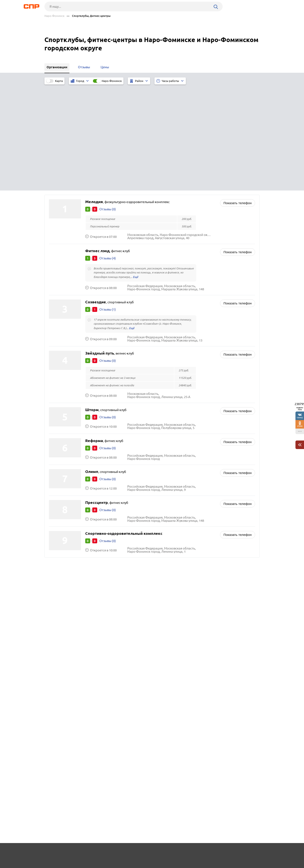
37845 (300, 426)
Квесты (163, 514)
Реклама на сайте (109, 852)
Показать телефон (238, 96)
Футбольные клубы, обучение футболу (187, 509)
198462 (300, 418)
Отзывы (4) (108, 152)
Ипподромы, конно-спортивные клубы (187, 490)
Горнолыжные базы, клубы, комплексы (187, 495)
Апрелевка (58, 490)
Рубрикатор (52, 852)
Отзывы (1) (108, 203)
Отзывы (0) (108, 103)
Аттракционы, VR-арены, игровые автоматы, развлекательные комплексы (204, 502)
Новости (79, 852)
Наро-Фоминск (54, 16)
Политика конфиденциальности (102, 865)
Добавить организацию (240, 852)
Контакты (140, 852)
